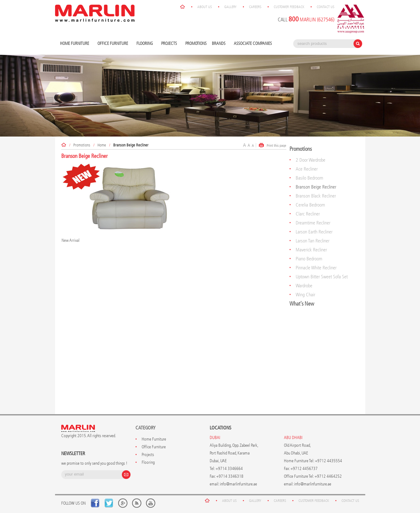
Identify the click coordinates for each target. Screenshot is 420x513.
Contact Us (326, 7)
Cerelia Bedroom (310, 205)
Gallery (230, 7)
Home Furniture (75, 44)
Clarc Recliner (308, 214)
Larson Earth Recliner (314, 232)
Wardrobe (304, 286)
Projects (170, 44)
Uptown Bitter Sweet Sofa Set (322, 277)
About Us (205, 7)
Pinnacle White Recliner (316, 268)
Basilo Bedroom (309, 178)
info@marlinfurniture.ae (238, 484)
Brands (219, 44)
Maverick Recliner (311, 250)
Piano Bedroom (309, 259)
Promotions (196, 43)
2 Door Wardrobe (311, 160)
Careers (255, 7)
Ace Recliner (307, 169)
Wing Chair (305, 295)
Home (102, 145)
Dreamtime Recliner (313, 223)
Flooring (145, 44)
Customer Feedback (289, 7)
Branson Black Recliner (316, 196)
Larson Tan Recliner (313, 241)
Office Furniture (114, 44)
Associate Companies (253, 43)
